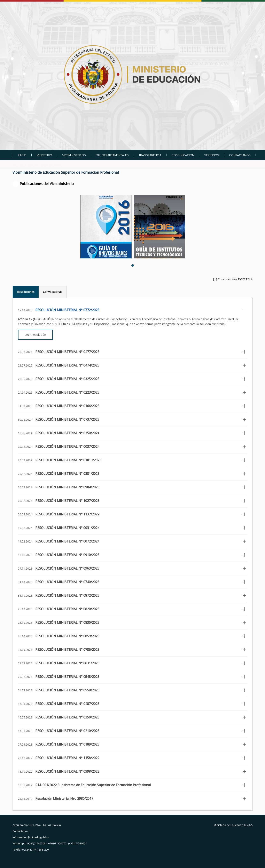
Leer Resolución (35, 335)
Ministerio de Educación (228, 825)
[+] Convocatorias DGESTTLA (233, 279)
